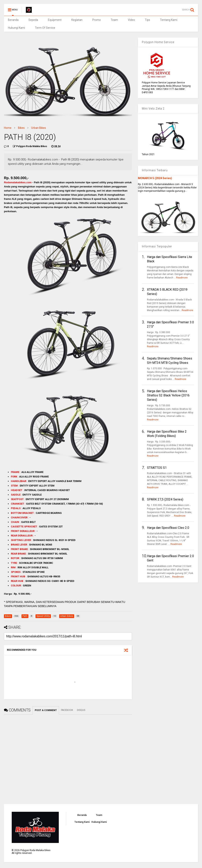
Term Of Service (45, 28)
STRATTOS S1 (157, 468)
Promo (97, 20)
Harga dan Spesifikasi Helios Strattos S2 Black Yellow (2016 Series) (168, 395)
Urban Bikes (39, 128)
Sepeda (33, 20)
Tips (147, 20)
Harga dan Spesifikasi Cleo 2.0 (168, 528)
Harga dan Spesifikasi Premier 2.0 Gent (170, 558)
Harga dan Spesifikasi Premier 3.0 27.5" (170, 324)
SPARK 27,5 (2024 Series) (165, 499)
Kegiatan (77, 20)
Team (114, 20)
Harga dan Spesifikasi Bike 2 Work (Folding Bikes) (167, 434)
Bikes (21, 128)
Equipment (55, 20)
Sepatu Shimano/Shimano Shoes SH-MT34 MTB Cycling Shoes (170, 361)
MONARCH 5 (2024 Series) (155, 178)
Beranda (13, 20)
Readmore (182, 278)
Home (8, 128)
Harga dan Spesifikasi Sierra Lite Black (170, 259)
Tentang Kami (169, 20)
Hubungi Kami (16, 28)
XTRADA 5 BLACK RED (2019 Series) (167, 292)
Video (131, 20)
